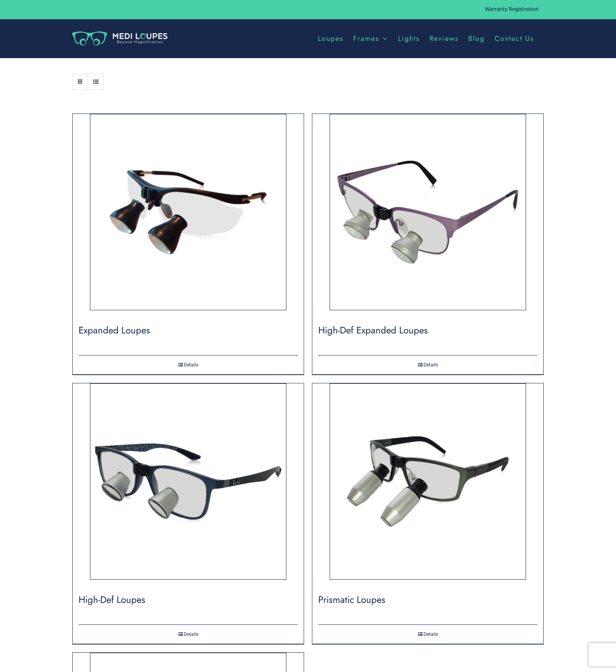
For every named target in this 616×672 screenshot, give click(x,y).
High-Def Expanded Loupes (373, 330)
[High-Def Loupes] (188, 484)
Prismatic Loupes (352, 600)
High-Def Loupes (112, 600)
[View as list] (96, 82)
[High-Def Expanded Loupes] (428, 215)
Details (191, 365)
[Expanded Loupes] (188, 215)
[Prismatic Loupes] (428, 484)
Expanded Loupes (114, 330)
